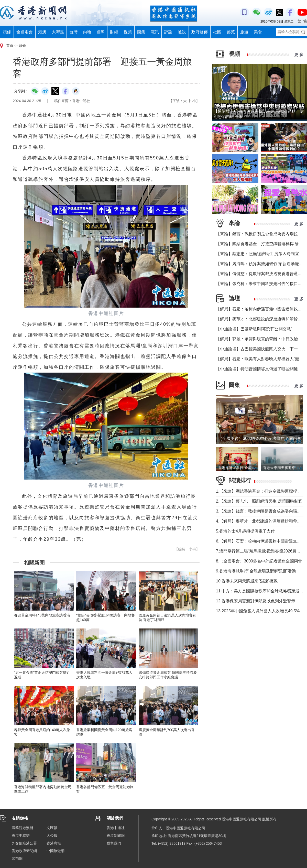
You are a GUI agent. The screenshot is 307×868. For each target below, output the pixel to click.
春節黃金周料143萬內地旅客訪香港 (42, 615)
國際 (101, 32)
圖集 (141, 32)
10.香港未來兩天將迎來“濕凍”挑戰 (247, 581)
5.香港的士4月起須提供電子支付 (245, 531)
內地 (87, 32)
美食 (258, 32)
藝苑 (231, 32)
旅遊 (244, 32)
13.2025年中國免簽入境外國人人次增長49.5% (258, 611)
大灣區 (58, 32)
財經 (114, 32)
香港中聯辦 (21, 836)
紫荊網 (17, 859)
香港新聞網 (116, 836)
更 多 (299, 55)
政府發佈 (200, 32)
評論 (168, 32)
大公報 (52, 836)
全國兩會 (25, 32)
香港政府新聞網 (24, 851)
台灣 (73, 32)
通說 (182, 32)
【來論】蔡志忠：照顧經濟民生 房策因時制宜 (257, 254)
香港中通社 (116, 828)
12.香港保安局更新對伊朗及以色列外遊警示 (256, 601)
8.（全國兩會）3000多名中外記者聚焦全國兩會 (259, 561)
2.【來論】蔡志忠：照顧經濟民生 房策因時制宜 (259, 501)
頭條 (7, 32)
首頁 (10, 46)
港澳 (42, 32)
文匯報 (52, 828)
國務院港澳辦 (23, 828)
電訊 (155, 32)
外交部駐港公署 (24, 843)
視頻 (128, 32)
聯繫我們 (114, 843)
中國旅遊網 (56, 851)
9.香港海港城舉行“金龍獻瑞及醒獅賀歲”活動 (256, 571)
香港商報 (54, 843)
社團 (217, 32)
